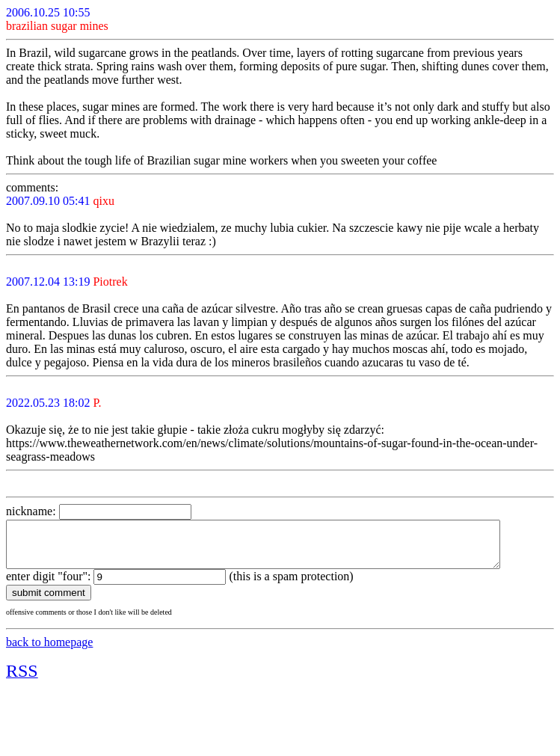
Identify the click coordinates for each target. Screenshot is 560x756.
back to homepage (49, 651)
